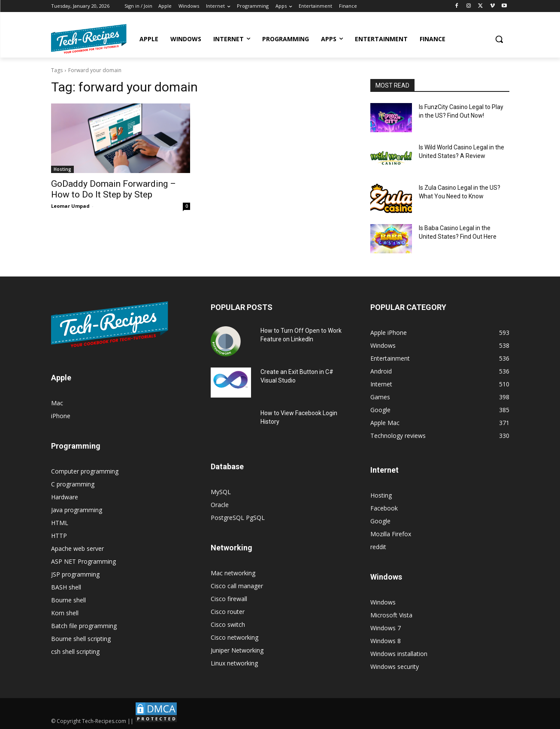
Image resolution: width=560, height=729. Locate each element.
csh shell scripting (75, 652)
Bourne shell (68, 600)
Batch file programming (84, 626)
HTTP (59, 536)
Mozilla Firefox (391, 534)
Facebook (384, 508)
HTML (60, 523)
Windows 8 (386, 641)
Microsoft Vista (391, 615)
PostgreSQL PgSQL (238, 518)
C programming (73, 484)
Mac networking (233, 573)
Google (380, 521)
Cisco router (228, 612)
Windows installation (399, 654)
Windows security (395, 667)
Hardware (65, 497)
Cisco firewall (229, 599)
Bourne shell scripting (81, 639)
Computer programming (85, 471)
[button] (499, 39)
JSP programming (75, 574)
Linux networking (234, 663)
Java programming (77, 510)
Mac (57, 403)
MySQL (221, 492)
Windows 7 (386, 628)
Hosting (62, 169)
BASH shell (66, 587)
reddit (378, 547)
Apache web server (77, 548)
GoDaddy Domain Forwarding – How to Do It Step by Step (114, 189)
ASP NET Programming (83, 561)
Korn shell (65, 613)
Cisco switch (228, 624)
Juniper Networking (237, 650)
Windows (383, 602)
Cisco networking (235, 637)
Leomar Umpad (70, 206)
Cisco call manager (237, 586)
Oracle (220, 505)
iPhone (61, 416)
